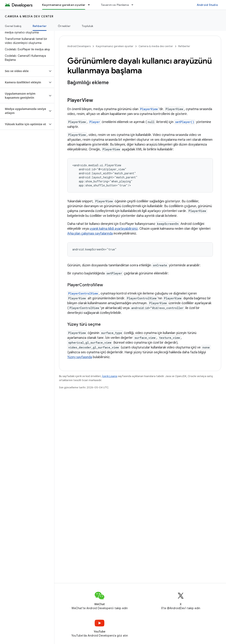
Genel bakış (13, 26)
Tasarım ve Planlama (115, 5)
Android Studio (207, 5)
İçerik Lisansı (110, 376)
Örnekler (64, 26)
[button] (24, 71)
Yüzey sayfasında (80, 357)
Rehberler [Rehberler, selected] (40, 26)
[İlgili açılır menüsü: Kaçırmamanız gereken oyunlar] (91, 5)
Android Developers (79, 46)
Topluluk (88, 26)
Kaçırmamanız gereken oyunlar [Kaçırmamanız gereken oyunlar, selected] (64, 5)
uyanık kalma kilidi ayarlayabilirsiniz (114, 229)
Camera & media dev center (29, 16)
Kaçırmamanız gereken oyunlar (115, 46)
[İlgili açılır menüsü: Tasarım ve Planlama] (134, 5)
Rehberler (184, 46)
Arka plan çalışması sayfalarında (90, 234)
